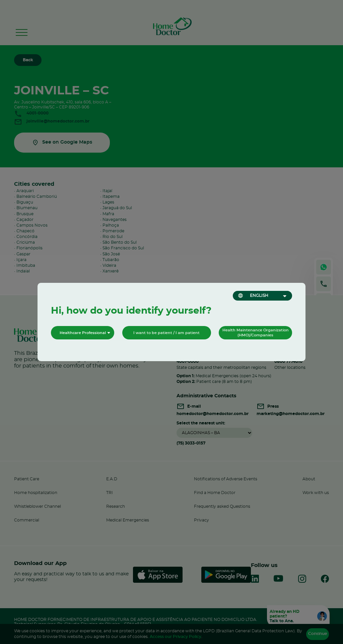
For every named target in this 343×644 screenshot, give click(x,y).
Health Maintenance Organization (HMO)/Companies (256, 333)
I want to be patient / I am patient (166, 333)
